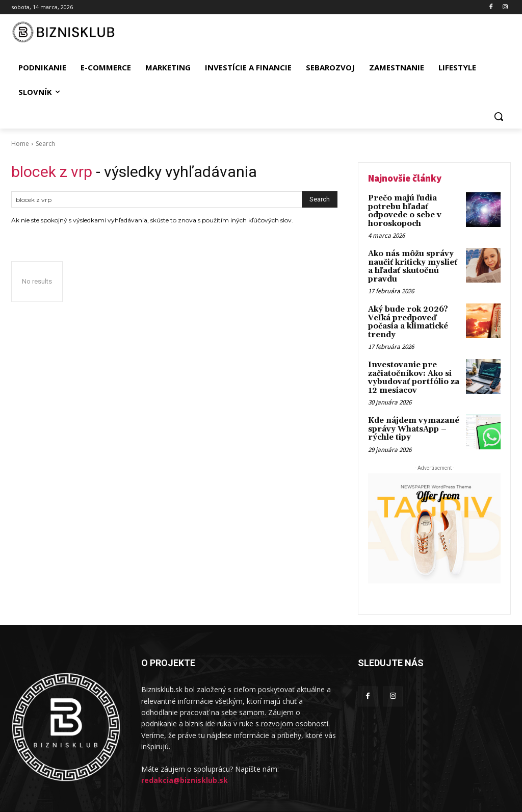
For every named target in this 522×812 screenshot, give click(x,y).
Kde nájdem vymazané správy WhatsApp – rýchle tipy (411, 411)
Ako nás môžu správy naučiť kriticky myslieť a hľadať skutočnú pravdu (413, 259)
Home (20, 144)
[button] (499, 116)
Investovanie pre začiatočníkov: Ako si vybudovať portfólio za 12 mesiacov (411, 362)
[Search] (320, 199)
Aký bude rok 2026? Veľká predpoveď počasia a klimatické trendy (407, 309)
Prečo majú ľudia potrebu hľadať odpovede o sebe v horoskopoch (404, 210)
